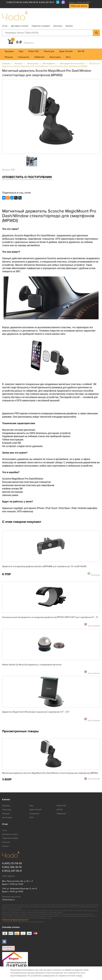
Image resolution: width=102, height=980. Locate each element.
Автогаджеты (49, 63)
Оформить (29, 43)
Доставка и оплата (20, 26)
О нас (5, 26)
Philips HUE (34, 51)
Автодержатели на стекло (72, 63)
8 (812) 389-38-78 (30, 2)
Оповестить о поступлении (27, 177)
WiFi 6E (81, 51)
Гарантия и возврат (41, 26)
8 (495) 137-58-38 (14, 2)
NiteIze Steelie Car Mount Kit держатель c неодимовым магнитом (32, 665)
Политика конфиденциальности (15, 920)
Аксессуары (55, 57)
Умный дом (49, 51)
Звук (21, 51)
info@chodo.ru (9, 900)
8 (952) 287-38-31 (46, 2)
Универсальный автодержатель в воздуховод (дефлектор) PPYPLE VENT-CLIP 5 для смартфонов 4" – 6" (50, 617)
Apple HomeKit (66, 51)
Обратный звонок (79, 6)
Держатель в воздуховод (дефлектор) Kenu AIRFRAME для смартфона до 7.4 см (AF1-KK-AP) (44, 566)
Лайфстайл (39, 57)
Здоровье (9, 51)
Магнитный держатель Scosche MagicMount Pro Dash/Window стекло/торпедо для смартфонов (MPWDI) (50, 773)
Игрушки (9, 57)
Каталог (69, 26)
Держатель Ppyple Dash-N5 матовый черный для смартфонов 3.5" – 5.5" (36, 712)
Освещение (24, 57)
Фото (68, 57)
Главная (6, 63)
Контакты (58, 26)
